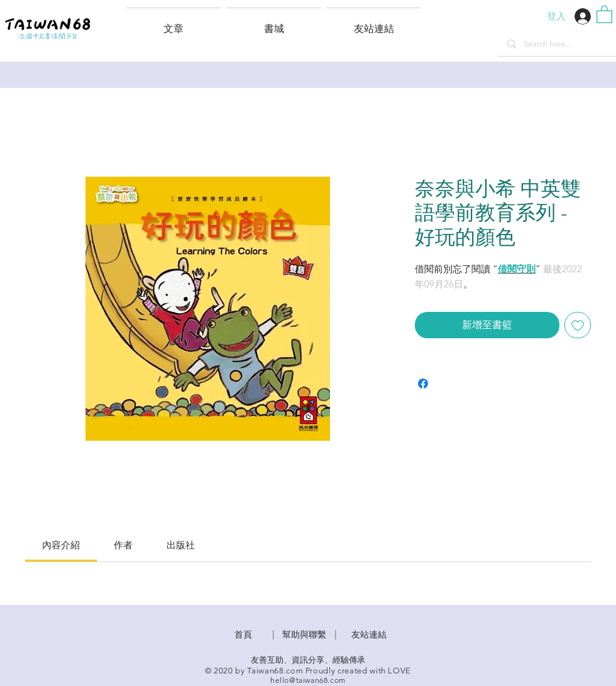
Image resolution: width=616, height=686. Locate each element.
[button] (374, 23)
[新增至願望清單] (578, 325)
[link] (61, 545)
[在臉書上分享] (423, 384)
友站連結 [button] (369, 634)
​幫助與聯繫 (304, 634)
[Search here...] (557, 44)
